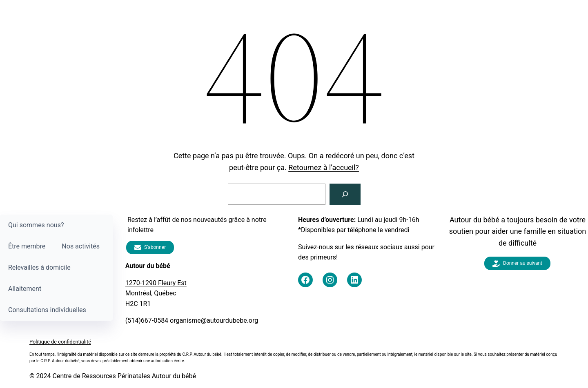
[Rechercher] (345, 194)
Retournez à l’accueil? (324, 167)
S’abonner (150, 247)
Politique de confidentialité (60, 342)
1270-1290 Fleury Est (156, 283)
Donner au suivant (517, 264)
